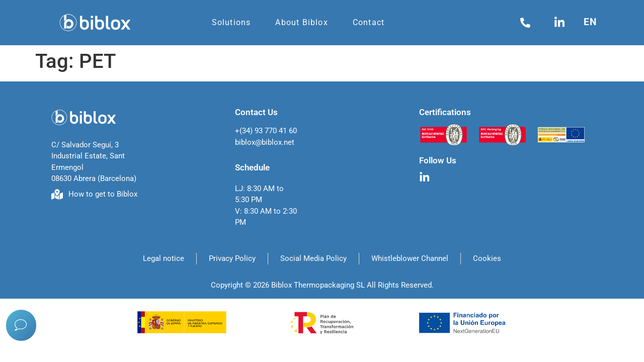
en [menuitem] (590, 22)
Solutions (231, 22)
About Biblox (301, 22)
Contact (369, 22)
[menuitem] (593, 22)
